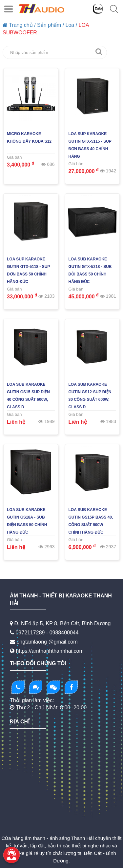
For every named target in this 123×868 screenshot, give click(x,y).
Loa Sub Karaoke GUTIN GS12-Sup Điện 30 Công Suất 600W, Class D (90, 396)
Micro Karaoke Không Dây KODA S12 (29, 138)
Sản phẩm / (51, 25)
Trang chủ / (19, 25)
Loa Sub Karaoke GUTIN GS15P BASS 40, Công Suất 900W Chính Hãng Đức (91, 521)
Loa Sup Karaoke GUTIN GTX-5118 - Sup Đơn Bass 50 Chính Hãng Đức (28, 270)
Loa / (72, 25)
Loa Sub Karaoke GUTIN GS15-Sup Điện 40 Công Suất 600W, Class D (28, 396)
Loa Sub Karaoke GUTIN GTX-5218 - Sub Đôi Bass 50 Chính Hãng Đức (90, 270)
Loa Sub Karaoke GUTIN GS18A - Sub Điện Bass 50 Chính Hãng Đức (27, 521)
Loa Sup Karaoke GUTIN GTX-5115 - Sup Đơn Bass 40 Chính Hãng (90, 145)
